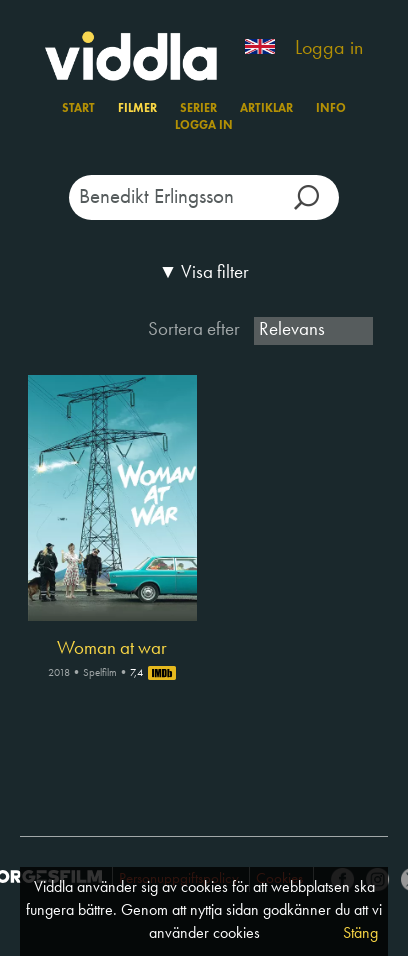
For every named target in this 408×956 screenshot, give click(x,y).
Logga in (329, 49)
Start (78, 109)
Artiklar (266, 109)
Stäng (360, 934)
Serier (198, 109)
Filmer (137, 109)
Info (331, 109)
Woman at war (112, 649)
